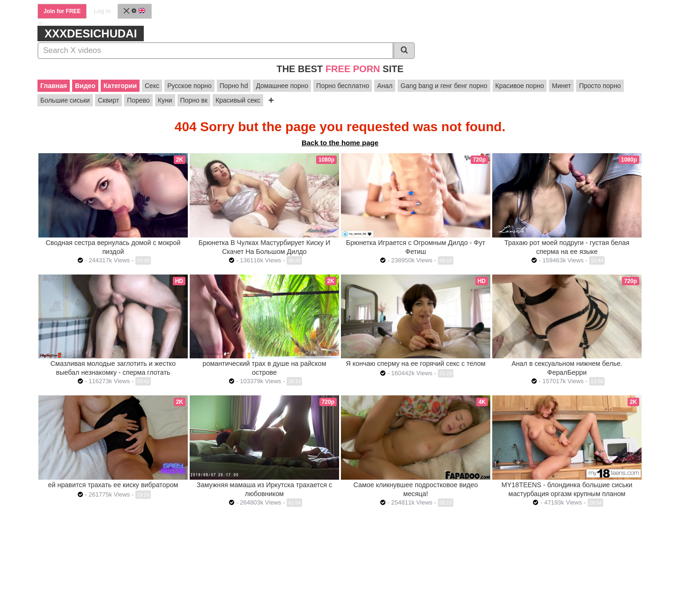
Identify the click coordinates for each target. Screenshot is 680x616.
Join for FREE (62, 11)
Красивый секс (238, 100)
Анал (385, 86)
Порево (138, 100)
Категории (120, 86)
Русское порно (189, 86)
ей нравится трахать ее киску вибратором (113, 485)
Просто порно (600, 86)
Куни (165, 100)
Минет (561, 86)
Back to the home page (340, 143)
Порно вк (194, 100)
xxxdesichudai (91, 33)
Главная (54, 86)
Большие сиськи (65, 100)
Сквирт (108, 100)
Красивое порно (520, 86)
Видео (85, 86)
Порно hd (234, 86)
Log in (102, 11)
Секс (152, 86)
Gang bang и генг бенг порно (444, 86)
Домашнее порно (282, 86)
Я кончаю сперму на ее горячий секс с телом (416, 364)
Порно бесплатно (343, 86)
